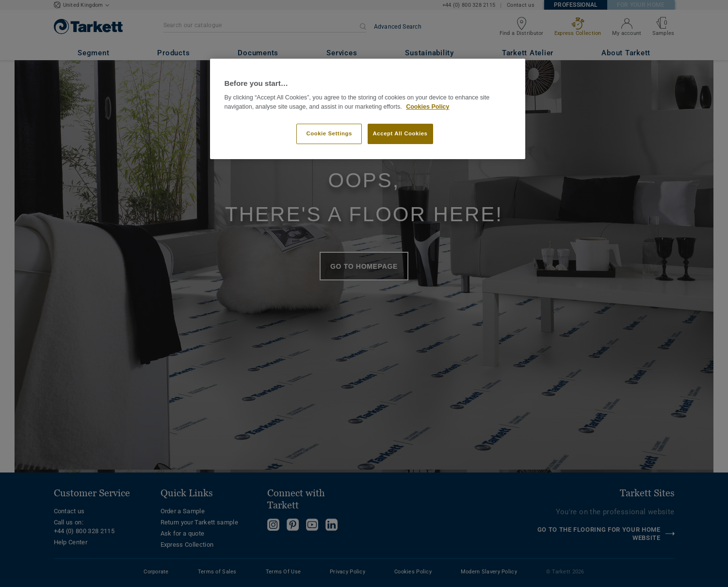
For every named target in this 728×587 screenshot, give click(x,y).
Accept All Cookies (400, 133)
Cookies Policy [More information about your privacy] (428, 107)
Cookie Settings (329, 133)
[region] (368, 109)
